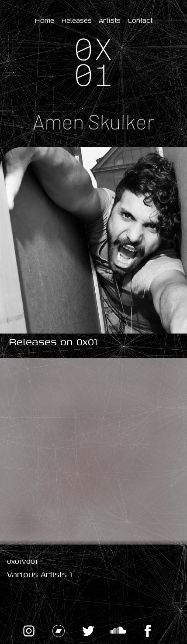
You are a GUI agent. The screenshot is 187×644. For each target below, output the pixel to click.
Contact (140, 20)
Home (44, 20)
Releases (76, 20)
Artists (110, 20)
